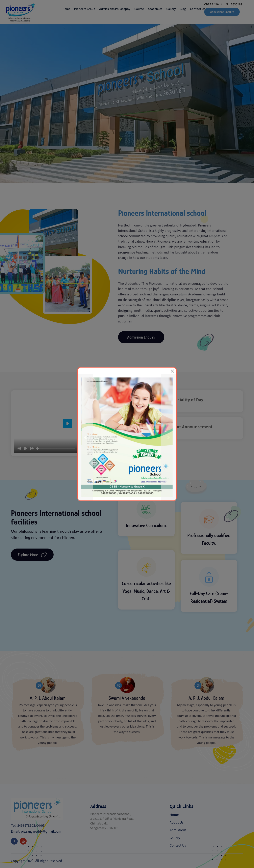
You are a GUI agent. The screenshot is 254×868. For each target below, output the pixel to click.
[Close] (172, 371)
